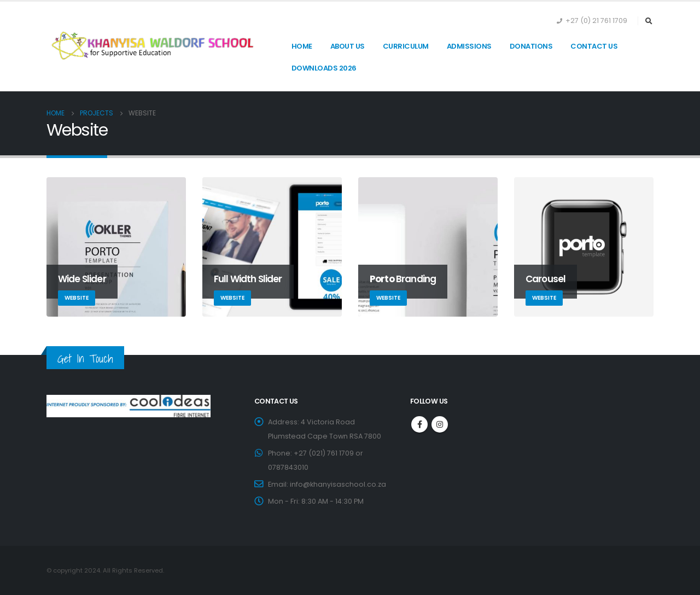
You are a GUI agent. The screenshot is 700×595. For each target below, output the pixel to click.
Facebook (419, 424)
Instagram (440, 424)
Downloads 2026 (324, 68)
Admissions (469, 46)
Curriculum (406, 46)
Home (302, 46)
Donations (531, 46)
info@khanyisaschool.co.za (338, 484)
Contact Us (594, 46)
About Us (348, 46)
